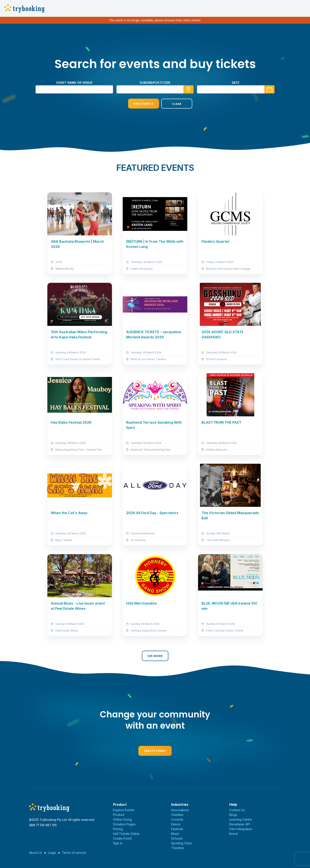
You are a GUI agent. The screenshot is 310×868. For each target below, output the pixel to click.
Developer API (240, 824)
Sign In (118, 843)
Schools (177, 838)
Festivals (177, 829)
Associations (180, 810)
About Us (36, 853)
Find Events (138, 104)
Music (175, 834)
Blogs (233, 815)
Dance (176, 824)
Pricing (118, 829)
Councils (177, 819)
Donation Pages (124, 824)
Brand (233, 834)
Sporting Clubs (182, 843)
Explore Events (124, 810)
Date (236, 83)
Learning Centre (241, 819)
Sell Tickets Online (126, 834)
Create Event (155, 751)
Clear (172, 104)
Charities (177, 815)
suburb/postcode (155, 83)
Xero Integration (241, 829)
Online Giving (122, 819)
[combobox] (155, 89)
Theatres (178, 848)
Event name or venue (74, 83)
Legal (52, 853)
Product (119, 815)
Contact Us (237, 810)
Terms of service (74, 853)
